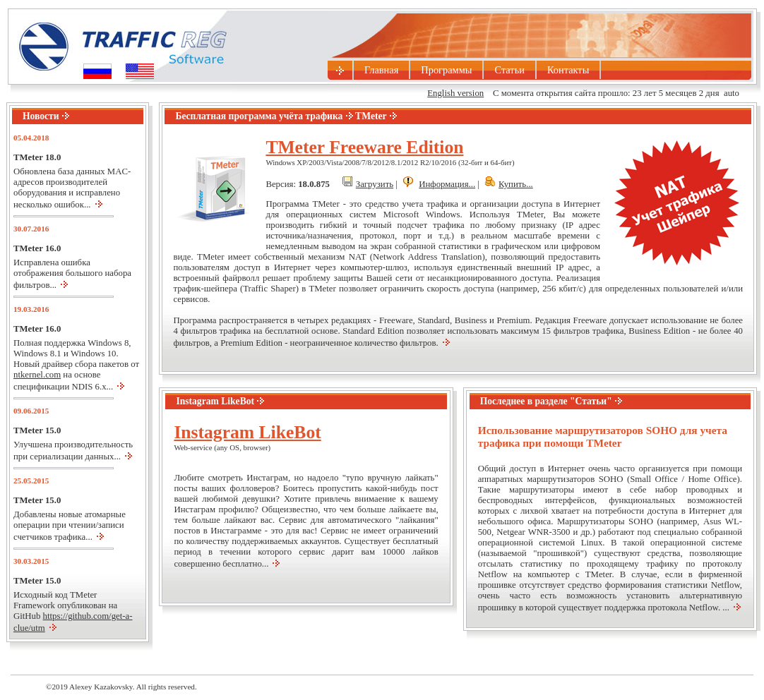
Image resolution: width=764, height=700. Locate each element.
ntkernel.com (37, 375)
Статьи (509, 70)
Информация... (447, 184)
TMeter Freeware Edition (364, 147)
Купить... (516, 184)
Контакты (568, 70)
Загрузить (375, 184)
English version (455, 93)
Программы (446, 70)
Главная (381, 70)
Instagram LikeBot (247, 432)
